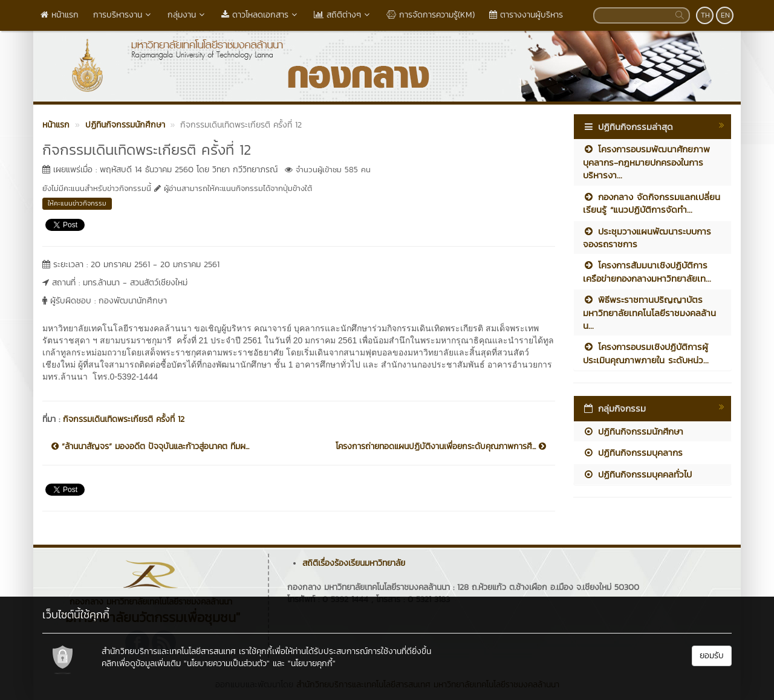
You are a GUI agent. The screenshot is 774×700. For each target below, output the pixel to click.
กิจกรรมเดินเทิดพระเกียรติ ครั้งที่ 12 (124, 419)
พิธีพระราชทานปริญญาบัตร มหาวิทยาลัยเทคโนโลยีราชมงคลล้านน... (649, 313)
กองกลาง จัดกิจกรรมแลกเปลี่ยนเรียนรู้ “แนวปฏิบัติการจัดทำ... (652, 203)
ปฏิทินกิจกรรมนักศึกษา (633, 431)
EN (725, 15)
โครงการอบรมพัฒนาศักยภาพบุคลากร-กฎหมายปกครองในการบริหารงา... (646, 162)
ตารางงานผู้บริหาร (526, 15)
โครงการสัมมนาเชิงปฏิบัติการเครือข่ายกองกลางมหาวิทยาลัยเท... (647, 271)
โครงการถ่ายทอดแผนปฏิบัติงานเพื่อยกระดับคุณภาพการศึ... (441, 447)
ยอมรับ (712, 656)
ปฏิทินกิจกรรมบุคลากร (633, 452)
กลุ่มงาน (187, 15)
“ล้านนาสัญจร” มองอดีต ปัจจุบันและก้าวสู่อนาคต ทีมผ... (150, 447)
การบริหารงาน (123, 15)
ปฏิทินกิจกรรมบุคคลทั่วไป (637, 474)
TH (705, 15)
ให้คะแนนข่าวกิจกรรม (77, 203)
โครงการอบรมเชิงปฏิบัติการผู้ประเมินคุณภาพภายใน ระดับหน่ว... (646, 353)
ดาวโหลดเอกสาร (260, 15)
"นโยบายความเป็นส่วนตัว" (227, 663)
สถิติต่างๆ (343, 15)
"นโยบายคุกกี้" (312, 663)
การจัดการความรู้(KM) (431, 15)
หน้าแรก (60, 15)
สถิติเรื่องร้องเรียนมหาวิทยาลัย (354, 563)
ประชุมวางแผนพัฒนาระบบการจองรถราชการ (647, 238)
